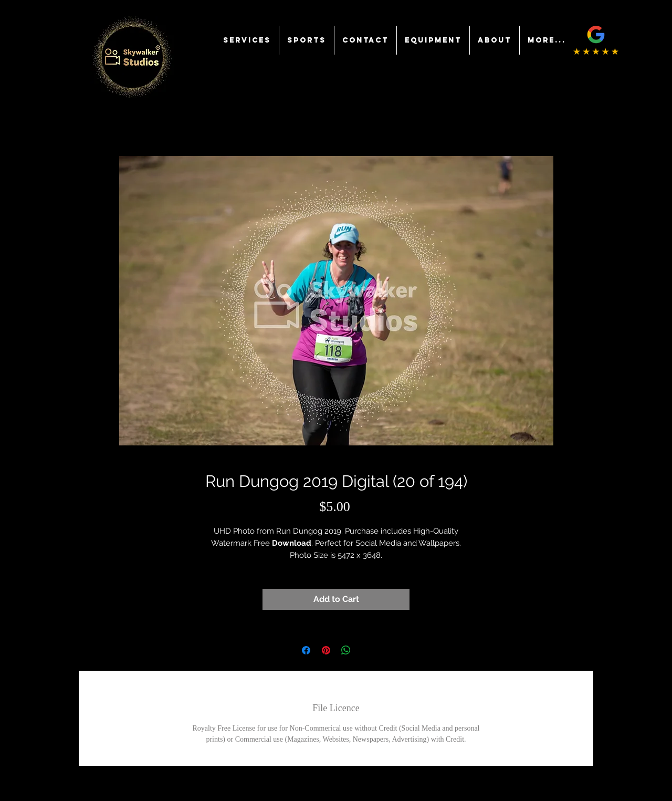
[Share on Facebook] (306, 650)
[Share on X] (366, 650)
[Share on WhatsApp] (346, 650)
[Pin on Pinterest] (326, 650)
